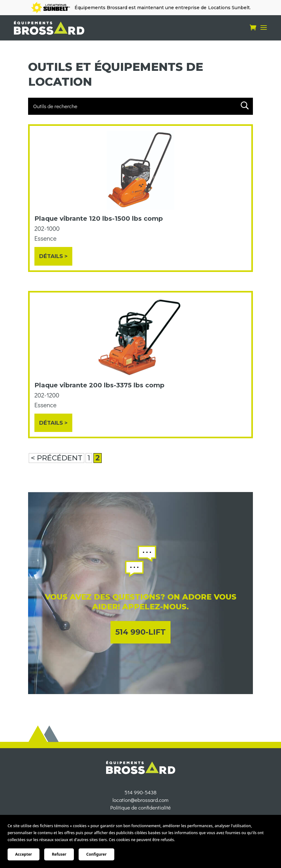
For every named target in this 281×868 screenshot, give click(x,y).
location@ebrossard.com (140, 812)
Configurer (96, 854)
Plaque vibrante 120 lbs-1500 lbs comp (99, 219)
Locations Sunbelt (229, 8)
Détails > (53, 256)
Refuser (59, 854)
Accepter (24, 854)
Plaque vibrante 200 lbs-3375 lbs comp (99, 385)
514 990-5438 (140, 804)
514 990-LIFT (140, 632)
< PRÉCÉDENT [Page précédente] (57, 458)
